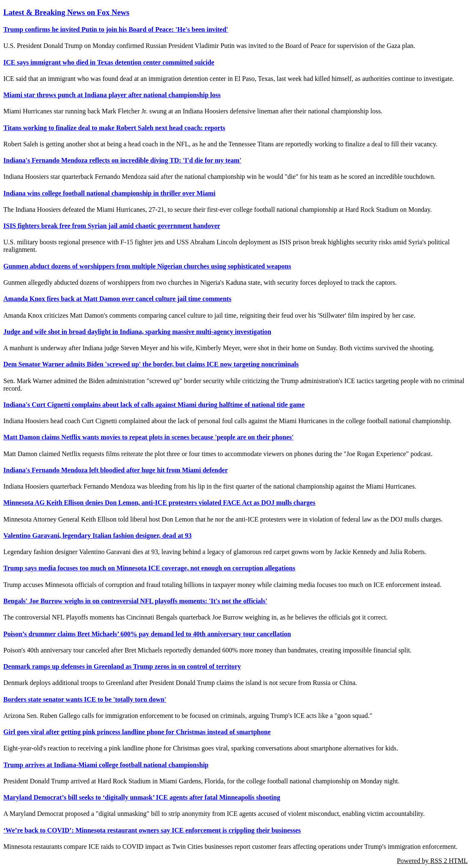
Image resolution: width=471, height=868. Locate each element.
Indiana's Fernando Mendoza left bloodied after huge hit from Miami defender (116, 470)
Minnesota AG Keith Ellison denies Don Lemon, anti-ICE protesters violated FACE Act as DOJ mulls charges (159, 503)
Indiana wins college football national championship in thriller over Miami (109, 193)
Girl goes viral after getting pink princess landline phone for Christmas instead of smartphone (137, 732)
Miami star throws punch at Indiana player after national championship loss (112, 95)
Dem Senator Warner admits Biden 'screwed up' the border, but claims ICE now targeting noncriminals (151, 364)
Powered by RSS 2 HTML (432, 861)
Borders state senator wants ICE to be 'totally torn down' (85, 699)
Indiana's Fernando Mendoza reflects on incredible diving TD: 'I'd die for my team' (122, 160)
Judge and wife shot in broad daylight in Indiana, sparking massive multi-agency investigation (137, 332)
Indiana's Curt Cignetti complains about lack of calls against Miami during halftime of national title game (154, 405)
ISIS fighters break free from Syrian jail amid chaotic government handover (112, 226)
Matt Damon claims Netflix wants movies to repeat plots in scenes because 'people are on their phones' (149, 437)
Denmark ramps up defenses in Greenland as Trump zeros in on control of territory (122, 666)
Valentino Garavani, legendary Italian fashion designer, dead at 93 (97, 536)
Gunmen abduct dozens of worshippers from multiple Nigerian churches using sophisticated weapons (147, 266)
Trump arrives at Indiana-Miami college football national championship (106, 765)
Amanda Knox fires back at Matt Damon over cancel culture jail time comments (117, 299)
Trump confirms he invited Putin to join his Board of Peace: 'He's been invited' (116, 29)
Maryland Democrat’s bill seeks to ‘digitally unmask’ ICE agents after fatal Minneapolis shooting (142, 797)
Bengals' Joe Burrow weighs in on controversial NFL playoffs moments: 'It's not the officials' (135, 601)
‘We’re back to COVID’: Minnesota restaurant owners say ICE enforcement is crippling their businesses (152, 830)
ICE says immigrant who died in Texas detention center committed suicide (109, 62)
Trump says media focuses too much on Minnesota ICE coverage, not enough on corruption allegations (149, 568)
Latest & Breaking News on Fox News (66, 12)
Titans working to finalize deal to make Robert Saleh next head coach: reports (114, 128)
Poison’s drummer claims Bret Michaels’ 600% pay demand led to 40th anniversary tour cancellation (147, 634)
